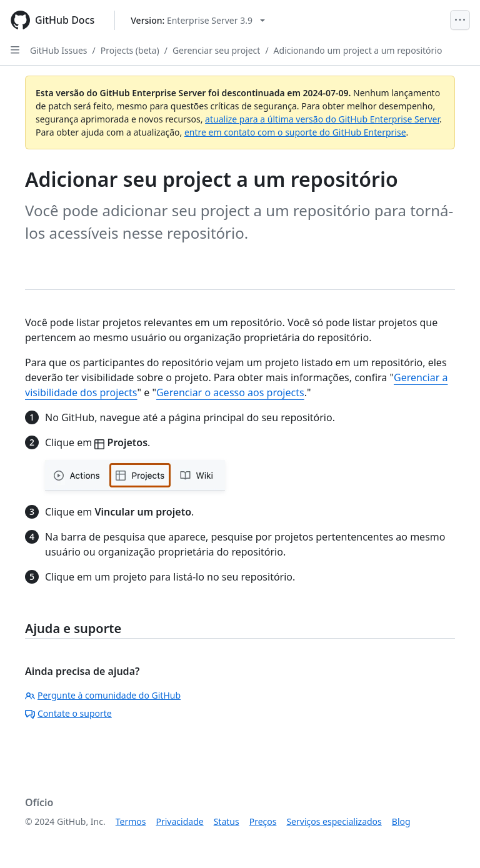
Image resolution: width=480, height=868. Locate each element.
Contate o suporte (68, 713)
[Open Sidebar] (15, 50)
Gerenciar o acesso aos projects (230, 392)
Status (227, 821)
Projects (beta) (130, 50)
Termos (131, 821)
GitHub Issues (59, 50)
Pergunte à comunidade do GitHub (103, 695)
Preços (263, 821)
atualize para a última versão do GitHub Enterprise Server (322, 119)
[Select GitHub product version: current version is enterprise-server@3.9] (198, 20)
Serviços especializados (334, 821)
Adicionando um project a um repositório (358, 50)
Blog (401, 821)
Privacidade (180, 821)
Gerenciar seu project (217, 50)
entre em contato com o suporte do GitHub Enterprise (295, 132)
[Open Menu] (460, 20)
